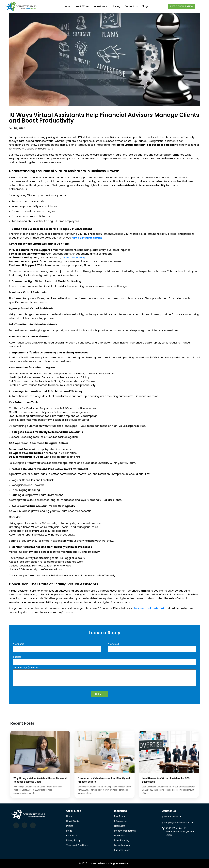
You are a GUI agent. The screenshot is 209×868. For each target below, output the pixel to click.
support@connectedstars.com (179, 823)
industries (101, 6)
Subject (104, 660)
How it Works (73, 821)
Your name (57, 647)
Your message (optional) (104, 677)
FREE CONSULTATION (182, 6)
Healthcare (120, 826)
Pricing (116, 6)
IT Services (120, 836)
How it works (82, 6)
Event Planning (122, 840)
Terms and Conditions (77, 845)
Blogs (145, 6)
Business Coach (122, 850)
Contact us (131, 6)
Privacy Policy (73, 840)
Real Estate (120, 816)
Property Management (125, 831)
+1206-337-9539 (173, 817)
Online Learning (122, 845)
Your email (152, 647)
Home (67, 6)
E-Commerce (120, 821)
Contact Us (72, 836)
